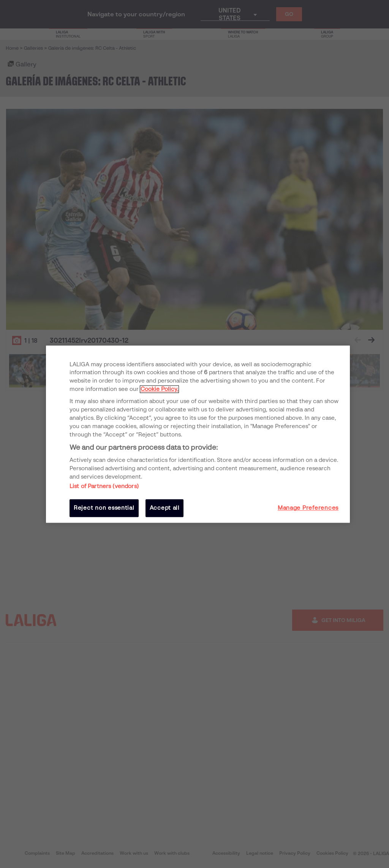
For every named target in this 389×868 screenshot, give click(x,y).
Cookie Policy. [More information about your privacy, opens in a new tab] (159, 389)
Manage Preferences (308, 508)
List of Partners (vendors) (104, 487)
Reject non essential (104, 508)
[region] (198, 434)
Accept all (165, 508)
